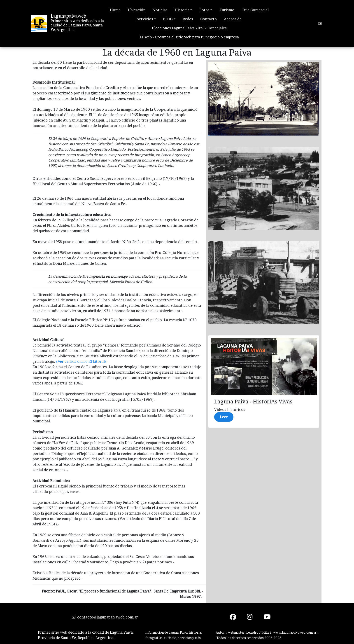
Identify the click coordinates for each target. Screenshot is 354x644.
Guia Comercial (255, 10)
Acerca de (233, 19)
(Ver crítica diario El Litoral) (82, 361)
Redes (188, 19)
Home (115, 10)
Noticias (160, 10)
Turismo (227, 10)
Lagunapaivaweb (68, 16)
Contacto (208, 19)
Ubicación (137, 10)
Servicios (145, 19)
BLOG (168, 19)
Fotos (204, 10)
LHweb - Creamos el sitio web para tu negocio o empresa (189, 37)
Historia (182, 10)
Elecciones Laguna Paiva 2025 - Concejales (189, 28)
